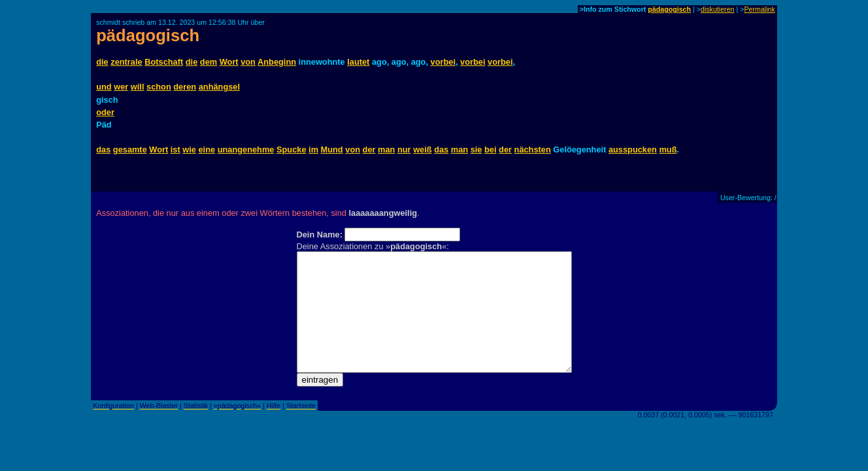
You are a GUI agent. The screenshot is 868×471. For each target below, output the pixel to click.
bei (491, 149)
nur (404, 149)
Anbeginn (277, 62)
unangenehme (246, 149)
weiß (422, 149)
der (369, 149)
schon (159, 87)
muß (668, 149)
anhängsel (219, 87)
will (138, 87)
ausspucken (633, 149)
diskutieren (718, 9)
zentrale (126, 62)
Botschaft (164, 62)
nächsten (533, 149)
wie (189, 149)
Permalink (759, 9)
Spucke (292, 149)
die (102, 62)
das (103, 149)
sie (476, 149)
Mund (332, 149)
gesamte (130, 149)
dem (209, 62)
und (104, 87)
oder (105, 112)
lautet (358, 62)
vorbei (443, 62)
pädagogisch (669, 9)
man (386, 149)
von (248, 62)
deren (185, 87)
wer (121, 87)
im (313, 149)
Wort (229, 62)
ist (175, 149)
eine (207, 149)
